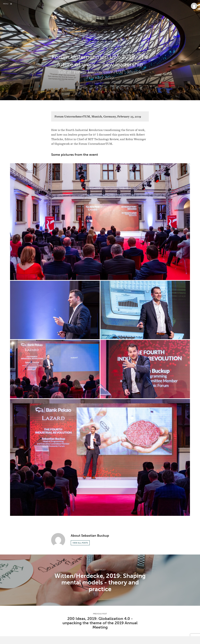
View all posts (80, 543)
